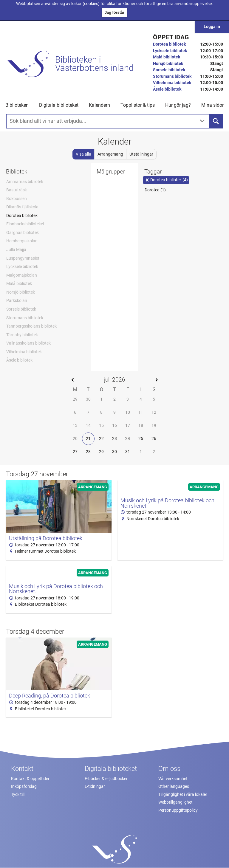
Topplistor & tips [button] (138, 105)
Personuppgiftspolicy (178, 810)
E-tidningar (95, 786)
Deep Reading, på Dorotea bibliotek (49, 696)
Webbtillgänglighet (175, 802)
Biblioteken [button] (17, 105)
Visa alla (83, 154)
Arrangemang (110, 154)
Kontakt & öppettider (30, 779)
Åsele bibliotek (167, 89)
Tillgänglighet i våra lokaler (183, 795)
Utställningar (141, 154)
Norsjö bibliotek (168, 64)
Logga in (212, 27)
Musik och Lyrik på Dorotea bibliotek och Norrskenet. (167, 503)
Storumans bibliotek (172, 76)
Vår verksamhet (173, 779)
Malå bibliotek (167, 57)
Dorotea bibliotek (169, 44)
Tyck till (18, 795)
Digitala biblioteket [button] (59, 105)
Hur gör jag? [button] (178, 105)
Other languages (174, 786)
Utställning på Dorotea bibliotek (46, 538)
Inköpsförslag (24, 786)
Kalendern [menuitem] (99, 105)
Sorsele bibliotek (169, 70)
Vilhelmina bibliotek (172, 83)
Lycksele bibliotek (170, 51)
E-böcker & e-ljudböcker (106, 779)
